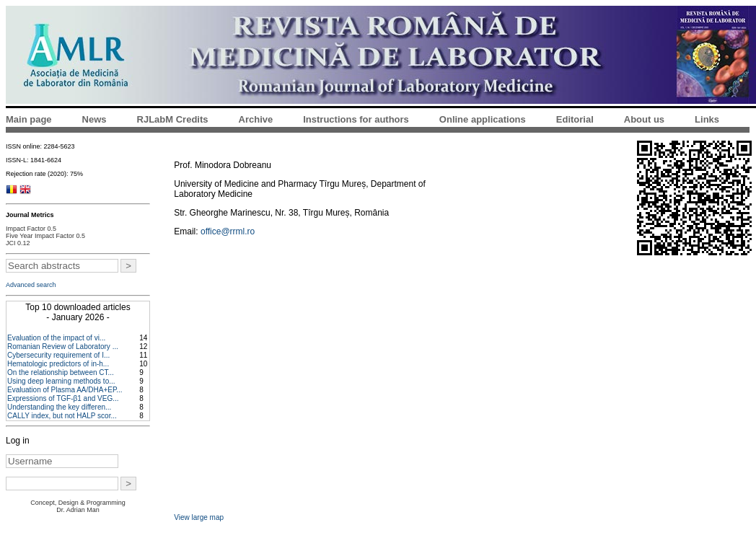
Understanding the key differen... (59, 407)
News (94, 119)
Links (707, 119)
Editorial (575, 119)
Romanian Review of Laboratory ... (63, 347)
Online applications (483, 119)
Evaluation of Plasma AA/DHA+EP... (65, 390)
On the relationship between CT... (61, 372)
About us (644, 119)
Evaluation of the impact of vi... (56, 338)
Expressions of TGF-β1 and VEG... (63, 398)
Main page (29, 119)
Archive (256, 119)
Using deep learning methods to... (61, 381)
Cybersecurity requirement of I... (58, 355)
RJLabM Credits (173, 119)
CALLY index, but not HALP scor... (62, 416)
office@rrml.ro (228, 231)
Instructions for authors (356, 119)
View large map (199, 517)
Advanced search (31, 285)
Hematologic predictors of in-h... (58, 364)
